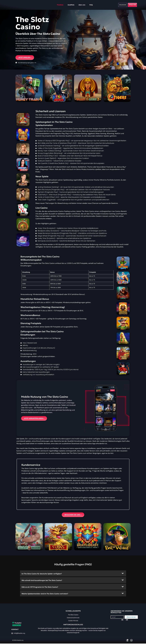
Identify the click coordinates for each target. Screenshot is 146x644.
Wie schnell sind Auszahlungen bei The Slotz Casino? (42, 581)
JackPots (67, 5)
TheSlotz (56, 5)
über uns (78, 5)
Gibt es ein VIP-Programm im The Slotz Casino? (40, 587)
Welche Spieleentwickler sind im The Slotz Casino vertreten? (45, 594)
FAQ (87, 5)
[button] (73, 574)
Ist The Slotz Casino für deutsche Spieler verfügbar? (42, 574)
